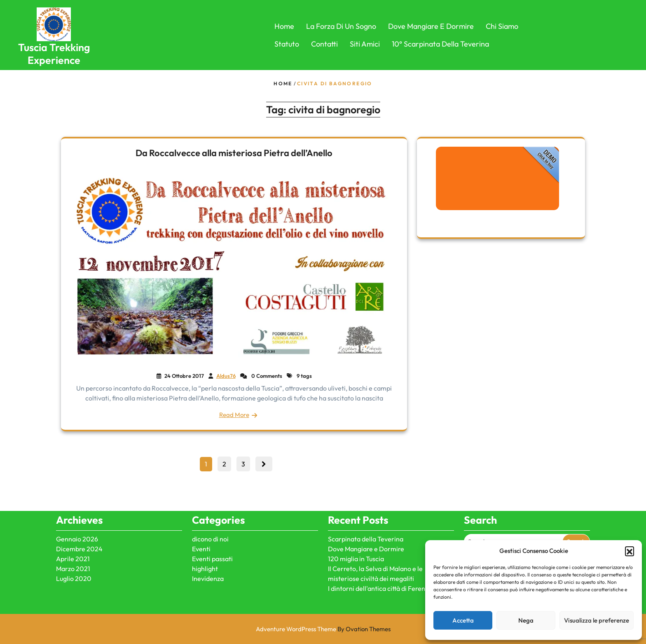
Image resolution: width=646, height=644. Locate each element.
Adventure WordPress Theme (323, 629)
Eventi (201, 516)
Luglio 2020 (74, 546)
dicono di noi (210, 506)
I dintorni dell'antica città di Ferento (380, 555)
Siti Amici (365, 44)
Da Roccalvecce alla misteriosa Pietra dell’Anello (234, 153)
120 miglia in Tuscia (356, 526)
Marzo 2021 (73, 536)
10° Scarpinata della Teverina (440, 44)
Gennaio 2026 (77, 506)
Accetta (463, 620)
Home (284, 26)
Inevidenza (208, 546)
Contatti (324, 44)
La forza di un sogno (341, 26)
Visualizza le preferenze (597, 620)
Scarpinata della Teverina (366, 506)
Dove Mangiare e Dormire (431, 26)
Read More (234, 415)
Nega (526, 620)
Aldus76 (226, 376)
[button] (630, 551)
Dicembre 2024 (79, 516)
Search (576, 508)
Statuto (287, 44)
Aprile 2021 (73, 526)
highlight (205, 536)
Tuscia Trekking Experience (54, 54)
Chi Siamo (502, 26)
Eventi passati (212, 526)
